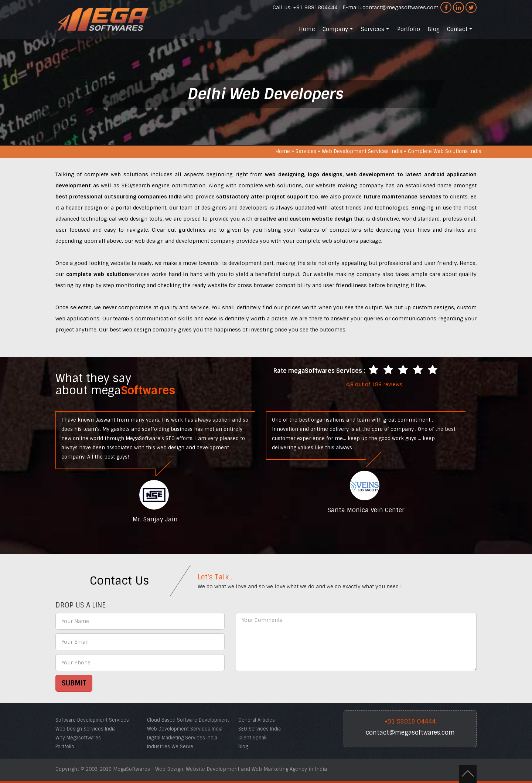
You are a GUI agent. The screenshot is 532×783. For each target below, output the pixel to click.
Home (307, 29)
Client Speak (252, 738)
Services (376, 31)
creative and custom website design (303, 219)
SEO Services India (260, 729)
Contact (460, 31)
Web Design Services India (86, 729)
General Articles (257, 720)
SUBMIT (74, 683)
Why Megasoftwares (78, 738)
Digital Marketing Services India (182, 738)
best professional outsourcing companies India (119, 197)
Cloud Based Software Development (188, 720)
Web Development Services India (362, 151)
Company (338, 31)
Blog (434, 29)
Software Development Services (92, 720)
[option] (155, 467)
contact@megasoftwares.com (400, 7)
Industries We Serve (170, 747)
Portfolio (409, 29)
